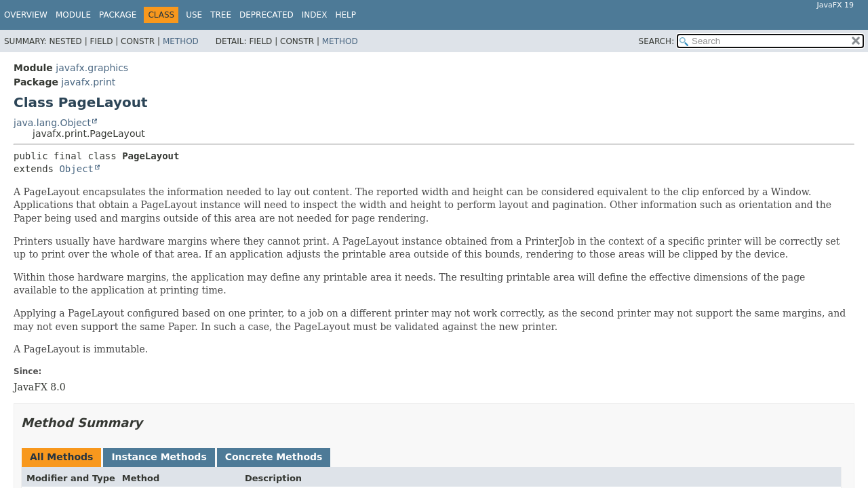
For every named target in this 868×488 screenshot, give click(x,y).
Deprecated (267, 15)
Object (76, 169)
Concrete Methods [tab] (274, 457)
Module (73, 15)
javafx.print (88, 82)
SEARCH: (657, 41)
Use (194, 15)
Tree (221, 15)
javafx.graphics (92, 68)
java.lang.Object (52, 123)
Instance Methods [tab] (159, 457)
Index (315, 15)
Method (181, 41)
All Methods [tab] (61, 457)
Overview (26, 15)
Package (118, 15)
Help (346, 15)
